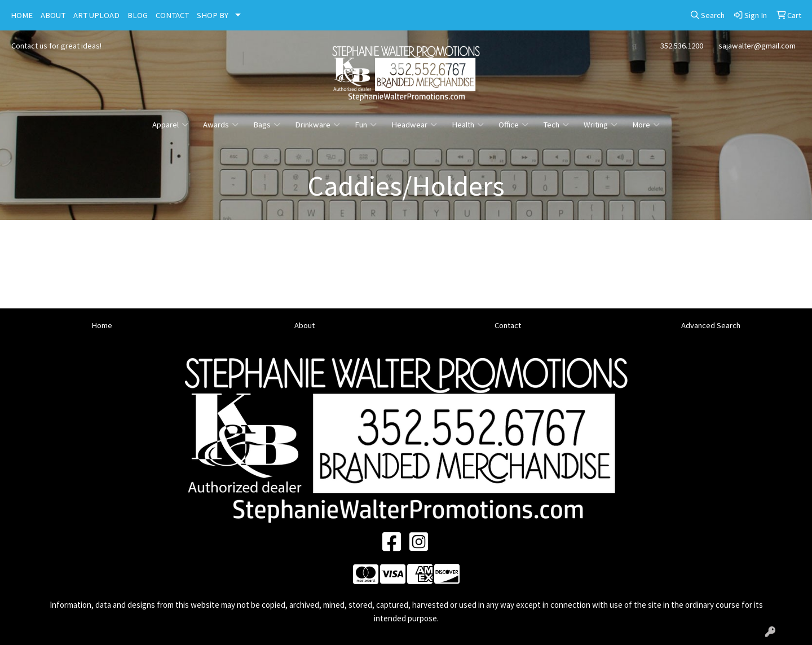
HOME (22, 15)
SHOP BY (213, 15)
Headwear (414, 125)
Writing (601, 125)
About (304, 325)
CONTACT (172, 15)
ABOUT (53, 15)
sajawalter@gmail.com (757, 46)
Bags (267, 125)
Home (102, 325)
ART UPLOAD (96, 15)
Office (513, 125)
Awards (221, 125)
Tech (556, 125)
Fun (366, 125)
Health (468, 125)
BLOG (138, 15)
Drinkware (317, 125)
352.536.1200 (682, 46)
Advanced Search (711, 325)
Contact (508, 325)
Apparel (170, 125)
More (646, 125)
